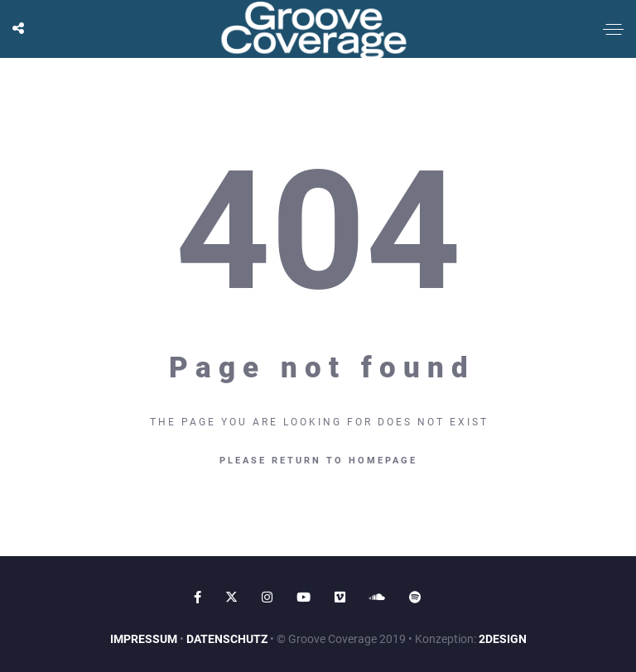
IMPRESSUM (144, 639)
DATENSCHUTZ (227, 639)
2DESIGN (503, 639)
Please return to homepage (318, 461)
